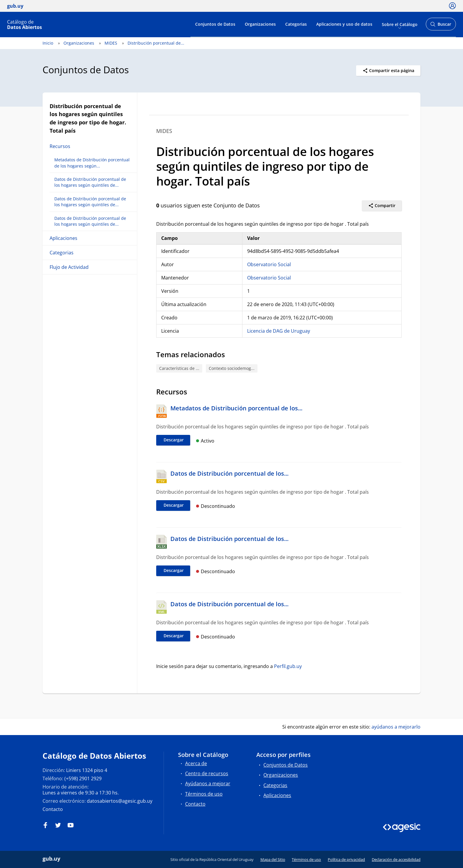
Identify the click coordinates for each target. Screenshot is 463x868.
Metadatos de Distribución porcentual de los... (236, 408)
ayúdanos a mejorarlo (396, 727)
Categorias (296, 24)
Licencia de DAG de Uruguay (279, 331)
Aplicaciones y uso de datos (344, 24)
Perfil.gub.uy (288, 666)
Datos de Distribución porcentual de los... (229, 473)
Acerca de (196, 763)
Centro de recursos (207, 773)
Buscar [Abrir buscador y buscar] (441, 26)
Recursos (60, 146)
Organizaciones (260, 24)
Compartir (382, 205)
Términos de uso (204, 794)
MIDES (111, 43)
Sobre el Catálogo (400, 24)
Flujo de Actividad (69, 267)
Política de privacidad (346, 859)
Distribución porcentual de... (156, 43)
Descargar (174, 440)
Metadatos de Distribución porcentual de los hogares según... (92, 163)
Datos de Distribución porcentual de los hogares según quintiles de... (90, 182)
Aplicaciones (63, 238)
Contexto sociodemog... (232, 368)
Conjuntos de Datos (215, 24)
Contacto (53, 809)
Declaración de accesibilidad (396, 859)
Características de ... (179, 368)
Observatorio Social (269, 264)
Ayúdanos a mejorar (208, 784)
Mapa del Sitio (273, 859)
